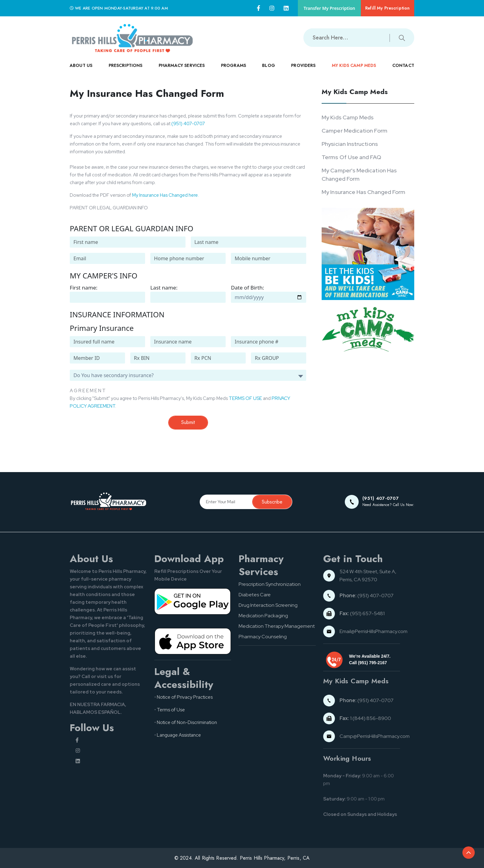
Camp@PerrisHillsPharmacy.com (375, 736)
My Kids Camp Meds (348, 117)
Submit (188, 422)
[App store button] (193, 641)
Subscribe (272, 502)
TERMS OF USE (245, 398)
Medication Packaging (263, 616)
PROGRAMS (234, 70)
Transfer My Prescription (328, 8)
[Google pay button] (193, 601)
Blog (269, 65)
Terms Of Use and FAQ (351, 157)
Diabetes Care (255, 595)
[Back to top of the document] (469, 853)
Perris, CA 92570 (358, 580)
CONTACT (403, 70)
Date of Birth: (247, 288)
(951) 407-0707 (188, 124)
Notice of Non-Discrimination (187, 722)
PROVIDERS (303, 70)
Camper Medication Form (355, 131)
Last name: (164, 288)
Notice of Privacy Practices (185, 697)
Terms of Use (171, 710)
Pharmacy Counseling (263, 637)
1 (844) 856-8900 (365, 718)
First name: (84, 288)
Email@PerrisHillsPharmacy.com (373, 631)
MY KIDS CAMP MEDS (354, 70)
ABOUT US (81, 70)
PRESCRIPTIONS (126, 70)
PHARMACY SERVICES (182, 70)
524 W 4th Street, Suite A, (368, 572)
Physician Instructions (350, 144)
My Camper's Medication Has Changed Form (359, 175)
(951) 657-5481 (362, 613)
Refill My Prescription (387, 8)
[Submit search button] (402, 37)
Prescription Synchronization (270, 584)
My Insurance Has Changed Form (363, 192)
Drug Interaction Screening (268, 605)
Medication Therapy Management (277, 626)
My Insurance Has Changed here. (165, 195)
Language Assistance (179, 735)
